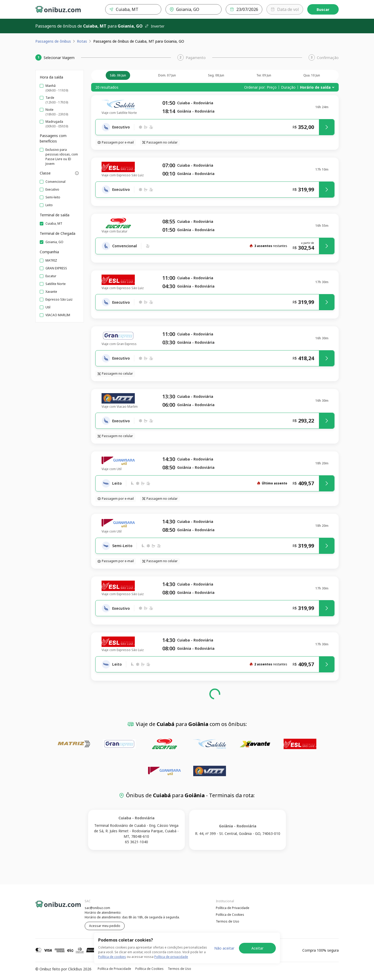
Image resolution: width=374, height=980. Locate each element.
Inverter (155, 26)
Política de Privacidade (233, 908)
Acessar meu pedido (105, 926)
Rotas (82, 41)
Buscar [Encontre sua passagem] (323, 9)
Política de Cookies (230, 915)
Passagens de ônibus (53, 41)
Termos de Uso (228, 921)
